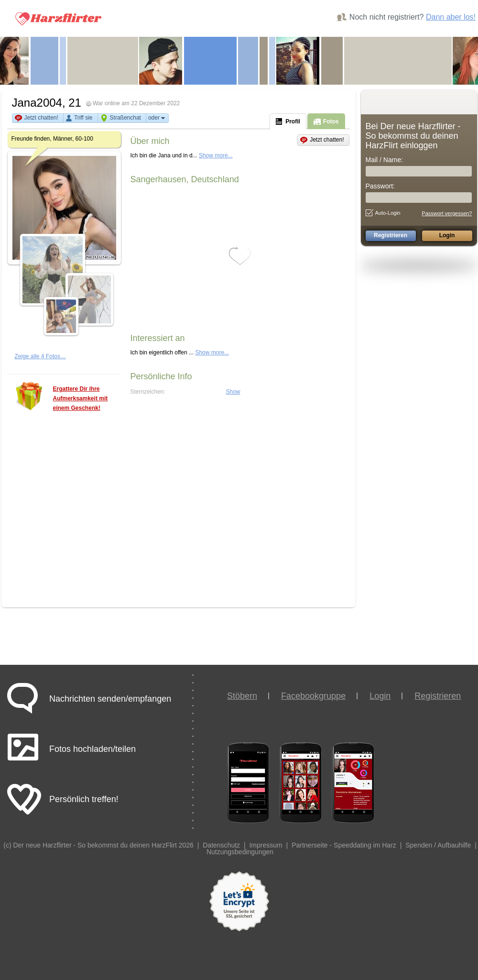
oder (157, 118)
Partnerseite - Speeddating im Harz (344, 845)
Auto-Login (383, 213)
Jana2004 (37, 103)
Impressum (266, 845)
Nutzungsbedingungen (240, 852)
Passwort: (380, 186)
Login (380, 696)
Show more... (216, 155)
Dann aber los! (451, 17)
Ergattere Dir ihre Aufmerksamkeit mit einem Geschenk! (81, 398)
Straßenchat (125, 118)
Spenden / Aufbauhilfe (438, 845)
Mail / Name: (385, 160)
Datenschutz (221, 845)
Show (233, 392)
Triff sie (83, 118)
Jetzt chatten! (41, 118)
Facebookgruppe (313, 696)
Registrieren (438, 696)
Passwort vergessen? (447, 213)
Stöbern (242, 696)
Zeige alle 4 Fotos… (40, 356)
